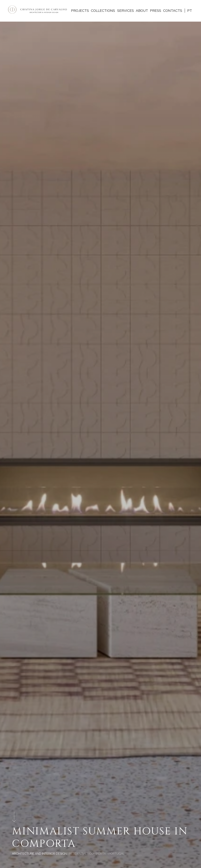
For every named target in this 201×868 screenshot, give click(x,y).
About (142, 11)
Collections (103, 11)
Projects (80, 11)
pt (190, 11)
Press (156, 11)
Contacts (173, 11)
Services (126, 11)
